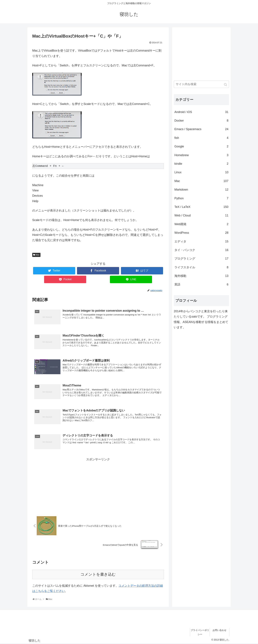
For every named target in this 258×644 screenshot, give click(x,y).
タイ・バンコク (201, 250)
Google (201, 146)
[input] (201, 84)
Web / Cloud (201, 215)
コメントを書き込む (98, 575)
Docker (201, 121)
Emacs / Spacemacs (201, 129)
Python (201, 198)
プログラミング (201, 259)
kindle (201, 164)
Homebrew (201, 155)
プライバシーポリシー (200, 633)
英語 (201, 284)
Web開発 (201, 224)
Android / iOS (201, 112)
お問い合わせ (219, 630)
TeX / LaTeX (201, 207)
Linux (201, 172)
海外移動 (201, 276)
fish (201, 138)
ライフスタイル (201, 267)
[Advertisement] (98, 486)
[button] (226, 85)
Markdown (201, 190)
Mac (38, 255)
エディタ (201, 241)
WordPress (201, 233)
